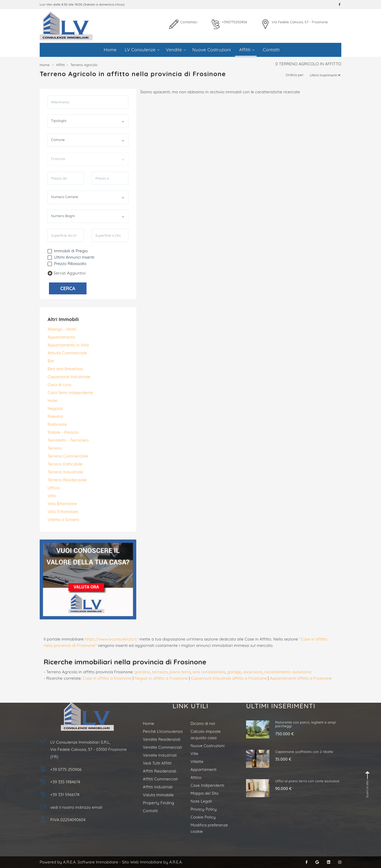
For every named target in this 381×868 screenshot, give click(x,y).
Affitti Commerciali (160, 779)
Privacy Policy (204, 809)
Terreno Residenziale (67, 480)
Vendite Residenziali (162, 739)
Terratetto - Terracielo (68, 440)
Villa (52, 496)
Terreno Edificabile (65, 464)
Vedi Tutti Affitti (157, 763)
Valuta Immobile (158, 795)
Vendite (176, 50)
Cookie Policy (203, 817)
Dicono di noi (203, 723)
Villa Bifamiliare (62, 504)
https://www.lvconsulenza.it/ (112, 639)
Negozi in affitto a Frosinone (161, 678)
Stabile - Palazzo (63, 432)
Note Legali (201, 801)
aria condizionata (209, 672)
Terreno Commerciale (68, 456)
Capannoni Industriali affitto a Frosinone (229, 678)
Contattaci (189, 22)
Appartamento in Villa (68, 345)
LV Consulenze (142, 50)
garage (234, 672)
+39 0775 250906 (66, 769)
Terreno (55, 448)
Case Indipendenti (207, 785)
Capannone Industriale (69, 377)
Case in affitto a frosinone (107, 678)
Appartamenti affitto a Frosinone (301, 678)
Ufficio (54, 488)
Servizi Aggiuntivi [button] (67, 273)
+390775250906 (235, 22)
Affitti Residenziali (160, 771)
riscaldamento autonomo (288, 672)
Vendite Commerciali (162, 747)
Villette (197, 762)
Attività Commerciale (67, 353)
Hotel (53, 401)
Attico (196, 777)
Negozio (55, 408)
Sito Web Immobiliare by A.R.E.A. (152, 862)
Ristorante (57, 424)
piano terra (180, 672)
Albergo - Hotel (62, 329)
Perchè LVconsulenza (163, 731)
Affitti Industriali (158, 787)
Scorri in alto (368, 784)
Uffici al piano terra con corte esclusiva (307, 781)
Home (110, 50)
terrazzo (160, 672)
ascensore (253, 672)
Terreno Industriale (65, 472)
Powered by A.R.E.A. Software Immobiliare (79, 862)
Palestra (55, 416)
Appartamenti (203, 769)
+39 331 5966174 (65, 795)
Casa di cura (59, 385)
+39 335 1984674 (65, 782)
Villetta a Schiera (63, 520)
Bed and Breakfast (65, 369)
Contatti (271, 50)
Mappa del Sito (205, 793)
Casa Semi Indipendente (70, 393)
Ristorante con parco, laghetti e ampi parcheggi (306, 724)
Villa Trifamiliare (63, 512)
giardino (142, 672)
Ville (194, 754)
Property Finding (158, 803)
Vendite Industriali (160, 755)
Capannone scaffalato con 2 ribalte (304, 752)
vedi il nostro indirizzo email (76, 807)
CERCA (68, 288)
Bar (51, 361)
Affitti (247, 50)
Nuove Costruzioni (212, 50)
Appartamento (61, 337)
